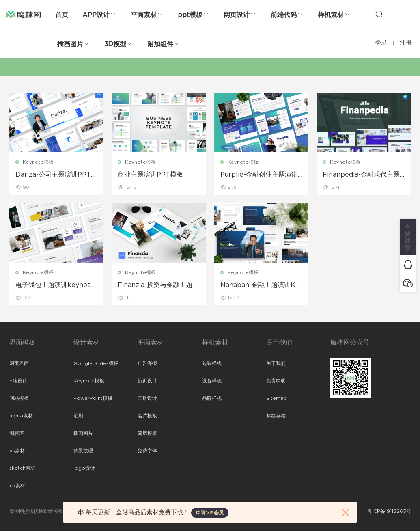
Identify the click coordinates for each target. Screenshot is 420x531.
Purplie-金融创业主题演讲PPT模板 (261, 175)
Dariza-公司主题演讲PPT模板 (56, 175)
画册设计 (147, 398)
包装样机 (212, 363)
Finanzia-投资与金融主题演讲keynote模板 (158, 285)
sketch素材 (22, 468)
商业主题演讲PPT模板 (150, 175)
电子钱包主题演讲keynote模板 (55, 285)
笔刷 (78, 416)
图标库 (17, 433)
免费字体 (147, 451)
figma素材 (21, 416)
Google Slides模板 (96, 363)
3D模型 (115, 44)
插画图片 (70, 44)
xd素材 (17, 486)
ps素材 (17, 451)
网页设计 (237, 15)
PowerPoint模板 (93, 398)
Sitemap (277, 398)
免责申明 (276, 381)
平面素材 (144, 15)
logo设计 (84, 468)
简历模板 (147, 433)
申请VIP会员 (210, 513)
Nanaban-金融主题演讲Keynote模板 (260, 285)
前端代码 (284, 15)
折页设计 (147, 381)
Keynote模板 (38, 162)
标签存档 (276, 416)
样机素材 (331, 15)
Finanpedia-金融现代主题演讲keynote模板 (361, 175)
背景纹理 (83, 451)
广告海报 (147, 363)
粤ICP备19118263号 (389, 511)
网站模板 (19, 398)
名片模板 (147, 416)
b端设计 (18, 381)
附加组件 (160, 44)
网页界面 (19, 363)
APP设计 (96, 15)
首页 (62, 15)
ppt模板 (190, 15)
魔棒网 (24, 14)
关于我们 (276, 363)
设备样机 (212, 381)
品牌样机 (212, 398)
